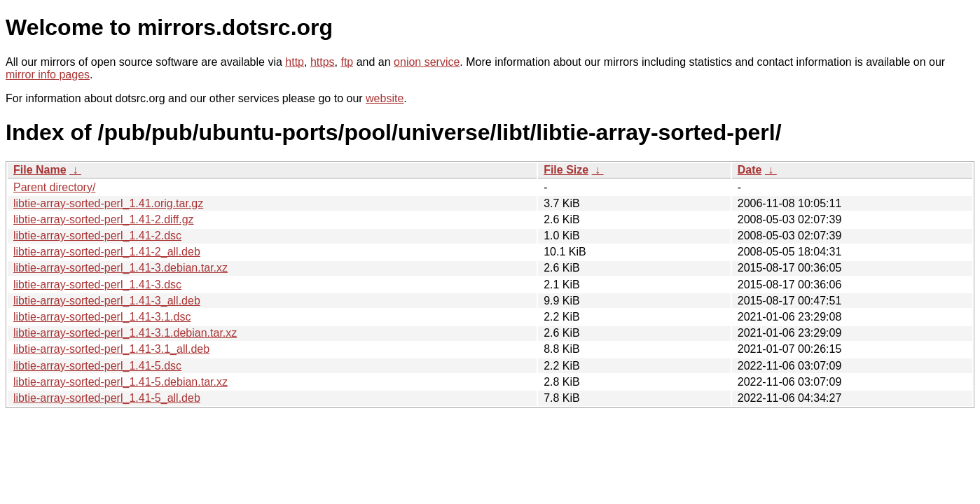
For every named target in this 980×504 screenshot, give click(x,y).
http (295, 62)
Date (750, 170)
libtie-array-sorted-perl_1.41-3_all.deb (107, 301)
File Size (566, 170)
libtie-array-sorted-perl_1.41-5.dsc (97, 366)
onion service (427, 62)
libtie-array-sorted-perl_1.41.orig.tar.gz (108, 203)
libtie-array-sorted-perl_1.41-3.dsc (97, 285)
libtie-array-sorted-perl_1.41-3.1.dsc (102, 317)
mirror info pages (48, 75)
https (323, 62)
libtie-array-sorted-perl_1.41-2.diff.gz (104, 219)
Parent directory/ (54, 187)
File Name (40, 170)
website (385, 98)
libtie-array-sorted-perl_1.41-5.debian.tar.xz (120, 382)
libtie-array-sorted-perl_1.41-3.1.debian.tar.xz (125, 333)
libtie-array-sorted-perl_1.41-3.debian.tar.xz (120, 268)
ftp (347, 62)
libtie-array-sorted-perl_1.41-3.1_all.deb (111, 349)
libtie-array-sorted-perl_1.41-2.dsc (97, 236)
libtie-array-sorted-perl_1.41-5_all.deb (107, 398)
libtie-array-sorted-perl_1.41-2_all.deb (107, 252)
